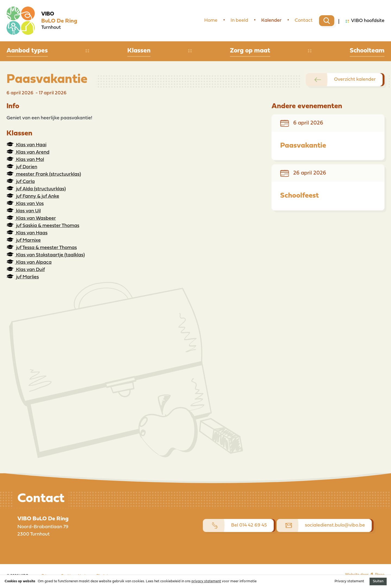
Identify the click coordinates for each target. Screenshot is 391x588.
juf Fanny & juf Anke (33, 196)
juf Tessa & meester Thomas (42, 248)
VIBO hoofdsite (365, 21)
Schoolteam (367, 51)
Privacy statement (349, 581)
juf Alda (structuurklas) (36, 189)
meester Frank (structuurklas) (44, 174)
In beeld (239, 21)
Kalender (271, 21)
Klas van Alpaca (29, 262)
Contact (304, 21)
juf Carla (21, 181)
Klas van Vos (25, 203)
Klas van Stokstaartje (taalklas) (46, 255)
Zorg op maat (250, 51)
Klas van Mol (25, 159)
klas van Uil (24, 211)
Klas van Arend (28, 152)
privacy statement (206, 581)
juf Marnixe (24, 240)
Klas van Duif (26, 270)
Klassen (139, 51)
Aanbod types (27, 51)
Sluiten (378, 581)
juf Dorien (22, 167)
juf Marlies (23, 277)
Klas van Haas (27, 233)
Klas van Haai (26, 145)
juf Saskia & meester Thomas (43, 225)
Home (211, 21)
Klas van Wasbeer (31, 218)
